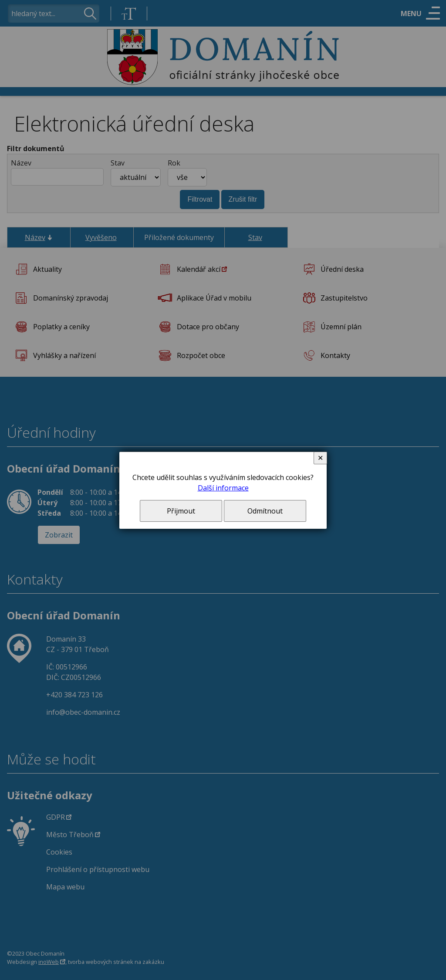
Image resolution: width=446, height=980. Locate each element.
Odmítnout (265, 511)
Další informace (223, 488)
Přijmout (181, 511)
